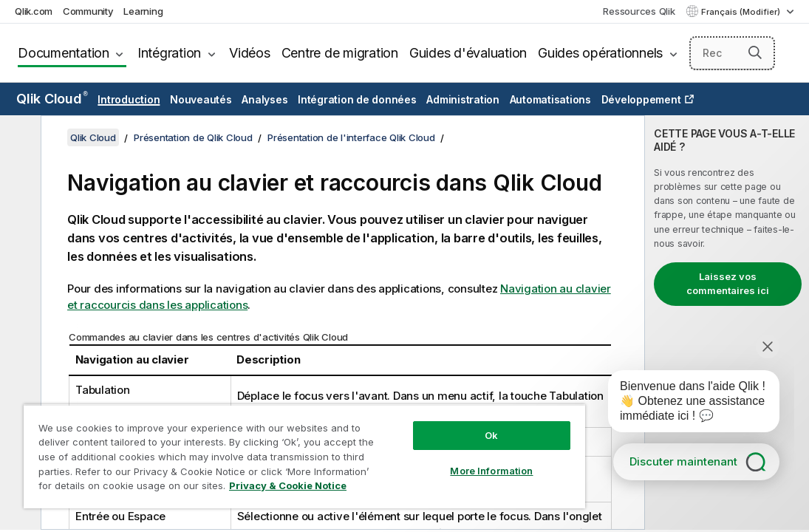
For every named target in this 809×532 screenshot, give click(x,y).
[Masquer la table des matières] (18, 138)
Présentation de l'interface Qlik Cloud (351, 137)
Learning (143, 11)
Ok (414, 409)
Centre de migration (340, 53)
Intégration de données (357, 99)
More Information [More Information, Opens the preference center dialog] (414, 445)
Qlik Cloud (52, 99)
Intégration (169, 53)
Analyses (264, 99)
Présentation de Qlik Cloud (193, 137)
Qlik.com (34, 11)
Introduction (129, 99)
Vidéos (250, 53)
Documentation (64, 53)
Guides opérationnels (600, 53)
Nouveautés (201, 99)
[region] (258, 443)
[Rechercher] (732, 53)
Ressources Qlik (639, 11)
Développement (641, 99)
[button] (755, 52)
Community (88, 11)
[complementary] (727, 323)
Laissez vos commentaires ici (728, 284)
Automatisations (550, 99)
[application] (683, 404)
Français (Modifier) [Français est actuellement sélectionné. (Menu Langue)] (742, 12)
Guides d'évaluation (468, 53)
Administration (463, 99)
